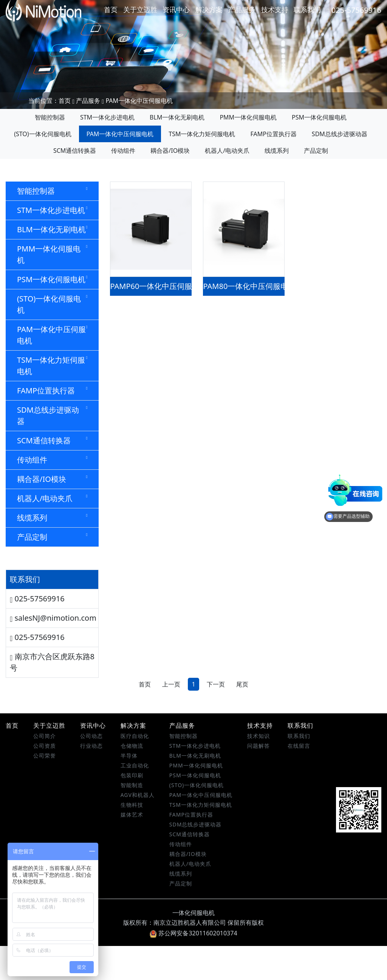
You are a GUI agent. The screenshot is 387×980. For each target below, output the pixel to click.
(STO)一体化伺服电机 (43, 134)
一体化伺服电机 (193, 947)
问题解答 (259, 780)
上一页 (171, 718)
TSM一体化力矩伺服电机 (202, 134)
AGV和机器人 (138, 829)
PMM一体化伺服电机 (248, 117)
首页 (111, 9)
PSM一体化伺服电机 (319, 117)
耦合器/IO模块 (170, 151)
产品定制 (316, 151)
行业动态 (91, 780)
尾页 (242, 718)
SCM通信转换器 (75, 151)
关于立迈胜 (140, 9)
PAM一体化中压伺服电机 (139, 101)
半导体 (129, 790)
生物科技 (132, 839)
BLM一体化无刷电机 (177, 117)
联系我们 (307, 9)
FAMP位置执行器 (273, 134)
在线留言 (299, 780)
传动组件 (123, 151)
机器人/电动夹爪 (227, 151)
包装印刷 (132, 809)
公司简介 (45, 770)
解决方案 (209, 9)
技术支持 (275, 9)
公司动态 (91, 770)
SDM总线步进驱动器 (340, 134)
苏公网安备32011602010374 (193, 967)
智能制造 (132, 819)
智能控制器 (50, 117)
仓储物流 (132, 780)
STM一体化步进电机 (107, 117)
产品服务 (242, 9)
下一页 (216, 718)
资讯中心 (176, 9)
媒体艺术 (132, 849)
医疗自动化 (135, 770)
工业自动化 (135, 799)
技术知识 (259, 770)
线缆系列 (277, 151)
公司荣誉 (45, 790)
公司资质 (45, 780)
